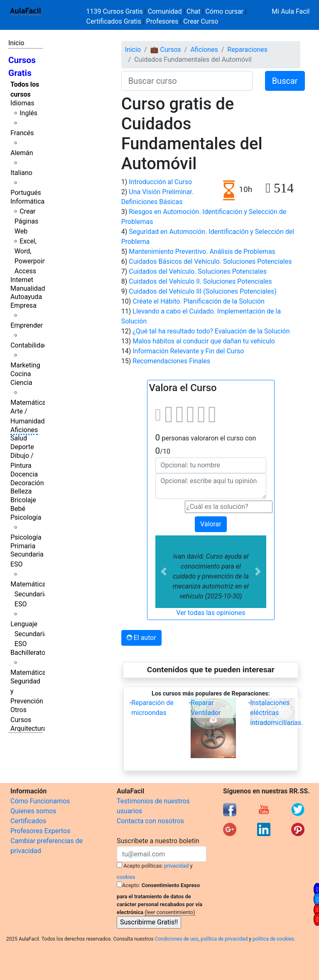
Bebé (18, 509)
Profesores (162, 21)
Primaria (23, 546)
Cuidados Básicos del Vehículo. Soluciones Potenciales (210, 261)
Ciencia (21, 383)
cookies (126, 877)
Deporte (22, 447)
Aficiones (24, 430)
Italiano (21, 173)
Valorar (211, 524)
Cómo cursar (224, 11)
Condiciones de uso (177, 939)
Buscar (285, 81)
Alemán (22, 153)
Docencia (24, 474)
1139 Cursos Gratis (115, 11)
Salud (19, 438)
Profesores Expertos (40, 831)
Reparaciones (247, 50)
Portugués (26, 193)
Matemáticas (30, 402)
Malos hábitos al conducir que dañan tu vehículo (204, 341)
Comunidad (165, 11)
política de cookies (273, 939)
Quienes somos (33, 811)
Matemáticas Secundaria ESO (30, 594)
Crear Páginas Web (26, 221)
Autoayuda (26, 297)
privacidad (176, 866)
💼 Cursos (166, 50)
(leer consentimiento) (170, 912)
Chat (193, 11)
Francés (22, 133)
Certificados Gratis (114, 21)
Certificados (28, 821)
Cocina (21, 374)
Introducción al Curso (160, 182)
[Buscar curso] (187, 81)
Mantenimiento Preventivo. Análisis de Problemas (202, 252)
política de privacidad (224, 939)
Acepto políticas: (143, 866)
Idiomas (22, 103)
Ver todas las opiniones (211, 613)
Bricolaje (23, 500)
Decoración (27, 483)
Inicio (16, 43)
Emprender (27, 325)
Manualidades (31, 288)
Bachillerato (28, 653)
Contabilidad (29, 345)
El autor (141, 638)
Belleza (21, 491)
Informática (27, 201)
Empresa (23, 305)
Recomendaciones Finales (171, 361)
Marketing (25, 365)
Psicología (26, 517)
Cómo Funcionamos (40, 801)
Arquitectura (28, 728)
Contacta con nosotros (150, 821)
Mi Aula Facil (291, 11)
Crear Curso (201, 21)
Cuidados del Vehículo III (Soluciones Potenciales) (203, 291)
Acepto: (131, 885)
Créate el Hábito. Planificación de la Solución (198, 301)
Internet (22, 280)
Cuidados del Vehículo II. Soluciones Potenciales (200, 281)
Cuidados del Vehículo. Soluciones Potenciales (198, 271)
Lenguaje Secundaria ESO (29, 634)
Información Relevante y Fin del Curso (188, 351)
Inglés (28, 113)
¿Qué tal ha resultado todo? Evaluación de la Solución (211, 331)
